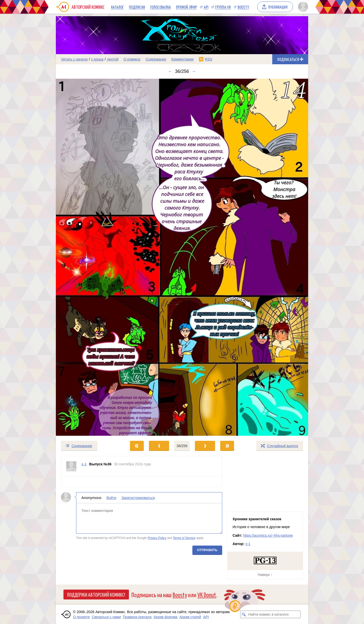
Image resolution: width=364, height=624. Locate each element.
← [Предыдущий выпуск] (170, 71)
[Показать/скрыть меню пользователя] (302, 7)
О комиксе (132, 59)
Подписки (137, 7)
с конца (97, 59)
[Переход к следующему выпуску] (182, 257)
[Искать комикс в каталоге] (244, 614)
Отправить (207, 550)
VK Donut (207, 595)
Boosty (243, 7)
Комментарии (183, 59)
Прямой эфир (186, 7)
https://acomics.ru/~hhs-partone (268, 535)
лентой (113, 59)
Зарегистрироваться (138, 498)
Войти (111, 498)
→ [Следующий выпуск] (194, 71)
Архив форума (166, 617)
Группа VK (223, 7)
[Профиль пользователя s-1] (71, 466)
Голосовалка (161, 7)
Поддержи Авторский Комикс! (96, 594)
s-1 (248, 544)
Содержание (156, 59)
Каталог (117, 7)
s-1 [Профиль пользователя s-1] (84, 464)
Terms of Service (184, 538)
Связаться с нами (106, 617)
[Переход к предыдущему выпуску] (87, 257)
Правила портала (137, 617)
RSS (209, 59)
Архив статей (190, 617)
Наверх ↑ (265, 575)
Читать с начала (74, 59)
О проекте (81, 617)
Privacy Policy (157, 538)
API (206, 7)
